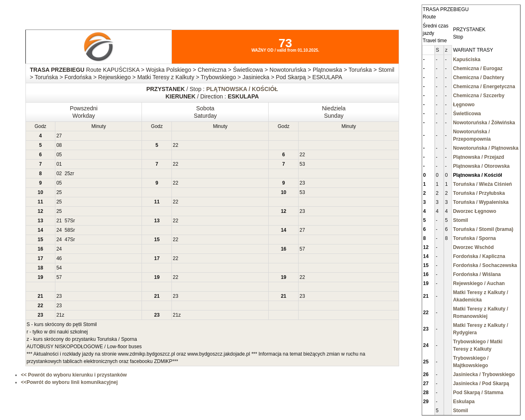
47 (67, 240)
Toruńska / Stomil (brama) (483, 229)
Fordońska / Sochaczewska (485, 265)
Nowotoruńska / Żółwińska (484, 123)
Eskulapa (464, 402)
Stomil (460, 220)
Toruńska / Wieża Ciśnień (482, 184)
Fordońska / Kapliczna (479, 256)
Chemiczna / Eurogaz (478, 68)
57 (67, 221)
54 (59, 268)
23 (302, 183)
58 (67, 230)
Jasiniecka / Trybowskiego (484, 374)
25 (67, 173)
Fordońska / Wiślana (477, 274)
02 (59, 173)
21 (59, 221)
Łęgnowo (464, 105)
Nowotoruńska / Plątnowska (485, 148)
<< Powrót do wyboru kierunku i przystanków (74, 375)
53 (302, 164)
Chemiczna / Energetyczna (484, 87)
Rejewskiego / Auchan (479, 283)
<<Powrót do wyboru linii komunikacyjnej (69, 382)
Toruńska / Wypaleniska (481, 202)
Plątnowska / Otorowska (481, 166)
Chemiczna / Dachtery (478, 78)
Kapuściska (467, 59)
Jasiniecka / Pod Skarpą (481, 383)
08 (59, 145)
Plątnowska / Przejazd (478, 157)
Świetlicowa (467, 114)
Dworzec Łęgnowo (474, 211)
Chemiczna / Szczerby (478, 96)
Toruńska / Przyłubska (479, 193)
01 (59, 164)
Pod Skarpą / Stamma (478, 393)
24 (59, 230)
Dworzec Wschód (473, 247)
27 (59, 136)
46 (59, 258)
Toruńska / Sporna (474, 238)
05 (59, 155)
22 (175, 145)
